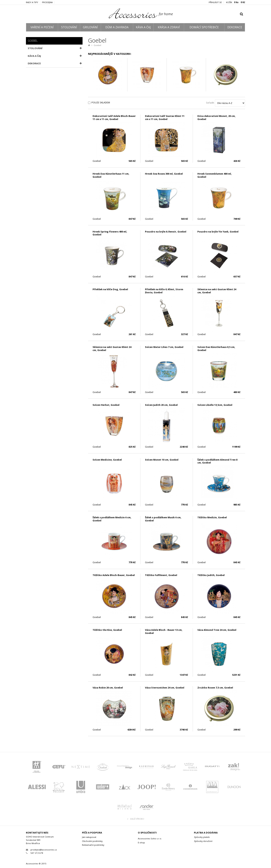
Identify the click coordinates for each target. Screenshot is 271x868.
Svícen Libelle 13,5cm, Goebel (215, 405)
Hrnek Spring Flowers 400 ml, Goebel (110, 233)
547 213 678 (35, 853)
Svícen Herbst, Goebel (106, 405)
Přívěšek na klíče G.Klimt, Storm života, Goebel (164, 291)
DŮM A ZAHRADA (117, 27)
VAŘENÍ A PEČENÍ (42, 27)
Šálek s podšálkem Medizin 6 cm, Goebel (112, 519)
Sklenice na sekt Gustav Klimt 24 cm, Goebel (217, 291)
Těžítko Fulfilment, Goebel (161, 575)
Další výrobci (136, 819)
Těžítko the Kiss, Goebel (107, 630)
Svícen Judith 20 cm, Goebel (161, 405)
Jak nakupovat (89, 837)
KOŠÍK (236, 2)
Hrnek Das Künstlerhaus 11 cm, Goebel (111, 175)
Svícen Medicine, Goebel (107, 460)
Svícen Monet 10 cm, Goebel (162, 460)
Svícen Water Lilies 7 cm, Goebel (164, 347)
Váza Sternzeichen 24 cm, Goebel (165, 688)
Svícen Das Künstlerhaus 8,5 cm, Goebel (216, 349)
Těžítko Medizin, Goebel (212, 517)
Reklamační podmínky (93, 845)
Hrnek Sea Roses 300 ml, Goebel (164, 174)
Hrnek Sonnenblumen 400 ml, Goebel (215, 175)
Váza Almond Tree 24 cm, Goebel (217, 630)
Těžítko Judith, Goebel (211, 575)
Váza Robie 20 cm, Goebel (108, 688)
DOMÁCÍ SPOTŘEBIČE (204, 27)
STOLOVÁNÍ (69, 27)
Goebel (97, 45)
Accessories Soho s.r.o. (150, 839)
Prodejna (47, 2)
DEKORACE (235, 27)
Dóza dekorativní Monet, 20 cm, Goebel (216, 118)
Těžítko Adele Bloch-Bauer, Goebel (114, 575)
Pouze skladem (101, 103)
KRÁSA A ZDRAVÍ (169, 27)
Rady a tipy (32, 2)
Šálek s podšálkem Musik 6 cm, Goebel (163, 519)
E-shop (141, 843)
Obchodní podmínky (92, 841)
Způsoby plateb (202, 837)
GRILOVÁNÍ (90, 27)
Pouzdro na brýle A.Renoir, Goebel (166, 232)
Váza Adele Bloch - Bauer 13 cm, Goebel (164, 631)
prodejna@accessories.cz (41, 850)
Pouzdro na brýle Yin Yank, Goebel (218, 232)
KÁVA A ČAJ (143, 27)
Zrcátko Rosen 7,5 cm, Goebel (215, 688)
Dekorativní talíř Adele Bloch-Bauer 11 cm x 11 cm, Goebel (114, 118)
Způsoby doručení (203, 841)
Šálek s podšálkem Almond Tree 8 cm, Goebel (217, 461)
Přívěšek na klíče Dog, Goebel (110, 289)
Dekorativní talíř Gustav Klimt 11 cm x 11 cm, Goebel (165, 118)
